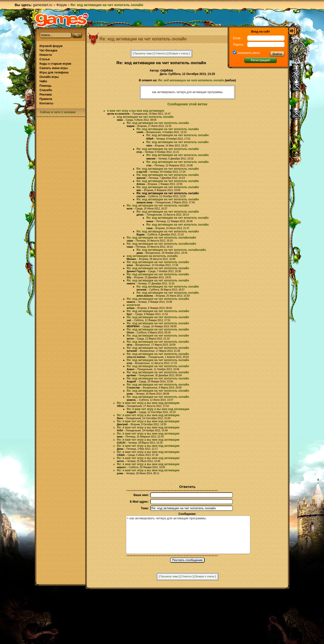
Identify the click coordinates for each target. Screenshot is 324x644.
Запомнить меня (248, 53)
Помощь (45, 86)
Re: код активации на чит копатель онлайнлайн (161, 238)
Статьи (45, 59)
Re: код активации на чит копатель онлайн (191, 80)
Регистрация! (260, 60)
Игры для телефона (54, 73)
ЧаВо (43, 81)
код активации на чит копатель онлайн (145, 117)
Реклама (46, 95)
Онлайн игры (49, 77)
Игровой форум (51, 46)
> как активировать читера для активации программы (188, 535)
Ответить (161, 54)
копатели (133, 305)
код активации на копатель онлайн (152, 256)
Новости (46, 55)
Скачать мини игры (54, 68)
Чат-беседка (48, 50)
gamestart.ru (43, 5)
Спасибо (46, 90)
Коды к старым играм (55, 64)
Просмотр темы (143, 54)
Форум (62, 5)
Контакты (46, 103)
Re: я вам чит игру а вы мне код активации (148, 403)
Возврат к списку (179, 54)
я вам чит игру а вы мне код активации (136, 111)
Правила (46, 99)
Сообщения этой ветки (187, 104)
